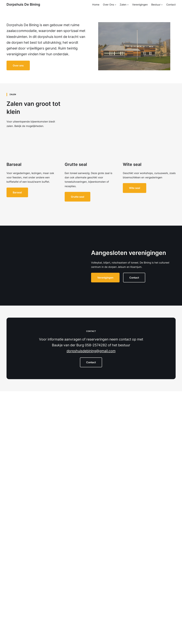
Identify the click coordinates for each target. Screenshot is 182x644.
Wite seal (135, 188)
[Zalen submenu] (128, 4)
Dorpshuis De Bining (23, 4)
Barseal (17, 192)
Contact (134, 278)
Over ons (18, 65)
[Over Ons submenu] (115, 4)
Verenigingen (105, 278)
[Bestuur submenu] (162, 4)
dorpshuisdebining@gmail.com (91, 351)
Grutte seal (78, 197)
